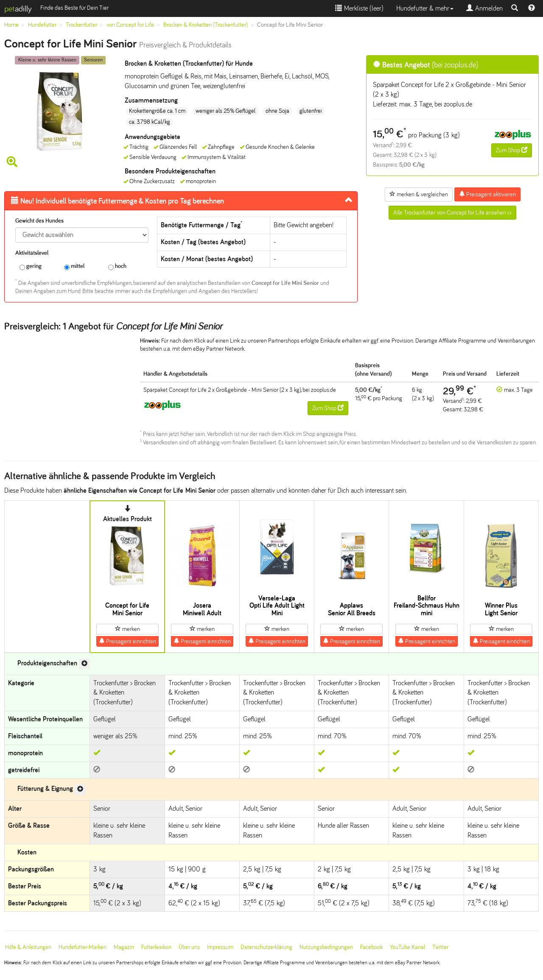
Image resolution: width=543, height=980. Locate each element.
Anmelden (484, 8)
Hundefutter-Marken (83, 947)
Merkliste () (359, 8)
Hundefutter (42, 25)
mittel (74, 267)
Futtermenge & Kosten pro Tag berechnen (118, 201)
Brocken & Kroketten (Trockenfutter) (206, 25)
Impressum (220, 947)
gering (31, 267)
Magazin (124, 947)
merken (127, 629)
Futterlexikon (156, 947)
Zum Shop (512, 150)
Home (11, 25)
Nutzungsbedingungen (326, 947)
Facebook (371, 947)
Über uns (189, 947)
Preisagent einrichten (127, 641)
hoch (117, 267)
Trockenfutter (81, 25)
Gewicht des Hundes (39, 221)
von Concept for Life (130, 25)
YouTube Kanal (407, 947)
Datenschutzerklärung (266, 947)
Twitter (440, 947)
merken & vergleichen (419, 194)
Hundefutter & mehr (425, 8)
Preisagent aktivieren (487, 194)
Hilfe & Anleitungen (28, 947)
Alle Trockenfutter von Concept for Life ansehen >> (452, 213)
